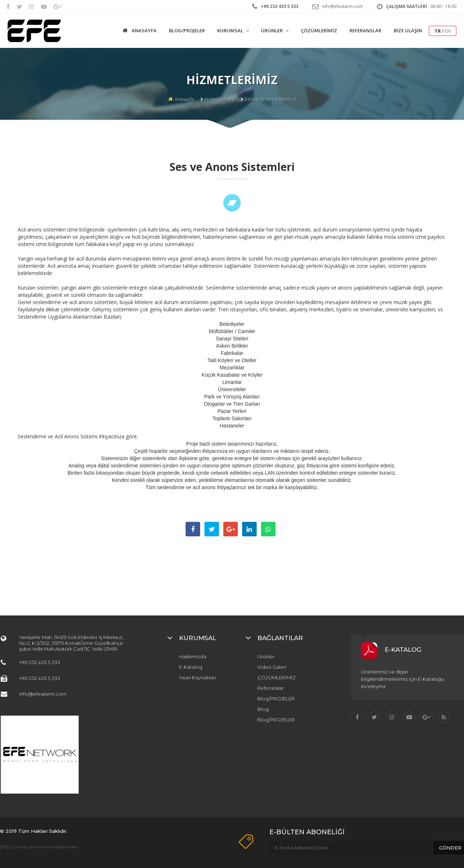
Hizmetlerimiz (219, 99)
